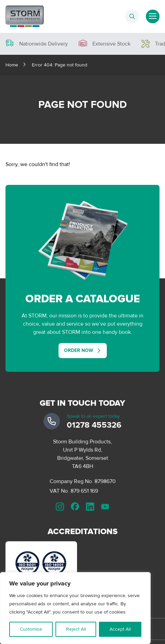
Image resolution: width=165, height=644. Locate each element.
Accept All (120, 629)
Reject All (76, 629)
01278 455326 (94, 425)
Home (12, 65)
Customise (31, 629)
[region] (75, 608)
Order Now (79, 350)
